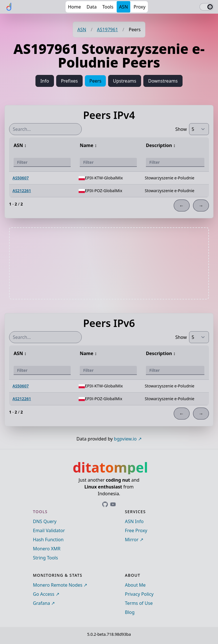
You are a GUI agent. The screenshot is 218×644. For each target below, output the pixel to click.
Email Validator (49, 530)
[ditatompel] (9, 7)
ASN (123, 7)
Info (45, 81)
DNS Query (45, 521)
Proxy (140, 7)
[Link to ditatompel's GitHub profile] (105, 504)
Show (181, 129)
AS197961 (108, 30)
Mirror (132, 540)
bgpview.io (125, 439)
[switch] (207, 7)
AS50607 (21, 178)
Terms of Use (139, 603)
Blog (130, 612)
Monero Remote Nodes (58, 585)
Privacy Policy (139, 594)
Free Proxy (136, 530)
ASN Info (134, 521)
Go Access (44, 594)
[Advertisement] (109, 263)
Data (92, 7)
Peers (95, 81)
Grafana (41, 603)
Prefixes (69, 81)
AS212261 (22, 191)
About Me (135, 585)
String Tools (45, 558)
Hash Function (48, 540)
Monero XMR (47, 549)
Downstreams (163, 81)
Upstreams (125, 81)
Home (74, 7)
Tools (108, 7)
